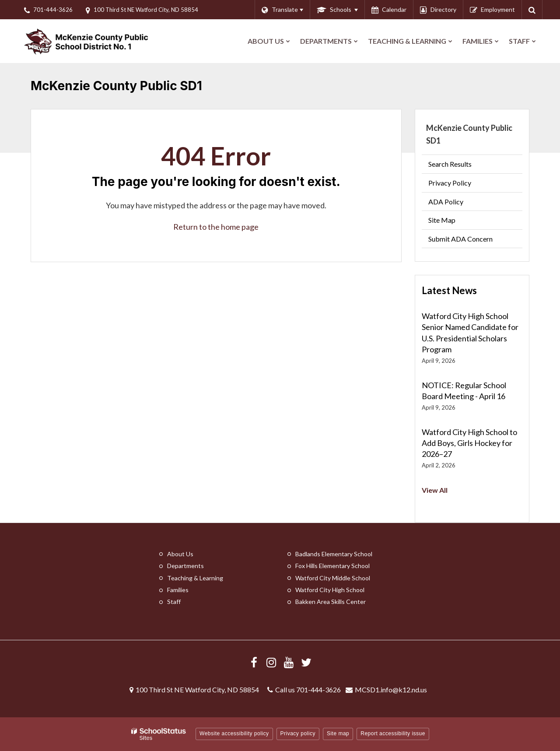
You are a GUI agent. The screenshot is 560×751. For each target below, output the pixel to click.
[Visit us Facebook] (254, 662)
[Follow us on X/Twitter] (306, 662)
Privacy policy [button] (298, 733)
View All (435, 490)
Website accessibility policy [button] (234, 733)
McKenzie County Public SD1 (469, 134)
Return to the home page (216, 227)
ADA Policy (446, 202)
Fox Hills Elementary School (332, 566)
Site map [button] (338, 733)
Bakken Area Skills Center (331, 602)
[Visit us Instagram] (271, 662)
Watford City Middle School (333, 578)
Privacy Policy (450, 183)
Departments (185, 566)
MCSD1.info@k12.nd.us (391, 690)
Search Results (450, 164)
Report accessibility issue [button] (393, 733)
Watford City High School (330, 590)
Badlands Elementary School (334, 554)
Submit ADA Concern (460, 239)
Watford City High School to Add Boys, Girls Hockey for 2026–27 (469, 443)
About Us (180, 554)
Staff (174, 602)
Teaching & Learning (195, 578)
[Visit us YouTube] (289, 662)
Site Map (442, 220)
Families (178, 590)
